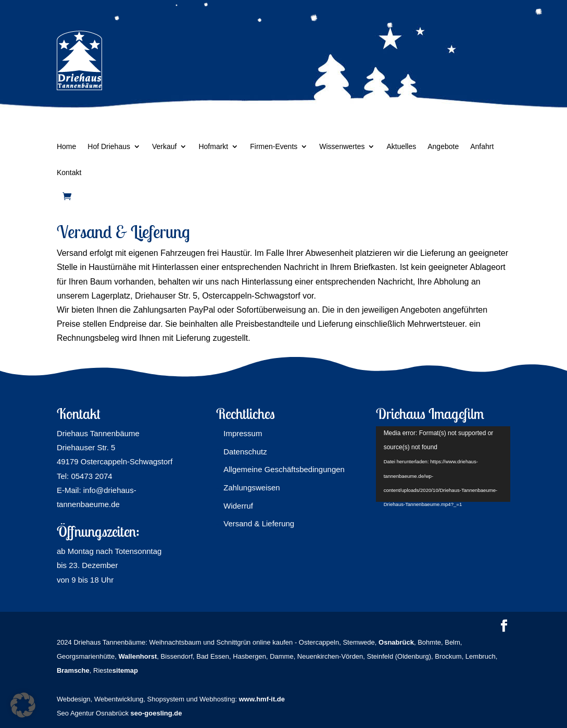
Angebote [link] (443, 147)
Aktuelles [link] (401, 147)
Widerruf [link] (238, 506)
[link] (67, 196)
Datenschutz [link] (245, 452)
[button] (504, 627)
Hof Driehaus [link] (109, 147)
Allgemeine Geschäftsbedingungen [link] (284, 469)
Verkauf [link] (164, 147)
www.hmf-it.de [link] (262, 699)
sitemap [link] (125, 670)
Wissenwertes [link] (342, 147)
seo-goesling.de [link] (156, 713)
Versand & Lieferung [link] (259, 523)
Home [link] (66, 147)
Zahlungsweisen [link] (251, 488)
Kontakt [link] (69, 173)
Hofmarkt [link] (213, 147)
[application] (443, 464)
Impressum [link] (243, 433)
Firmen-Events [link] (274, 147)
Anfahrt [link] (482, 147)
